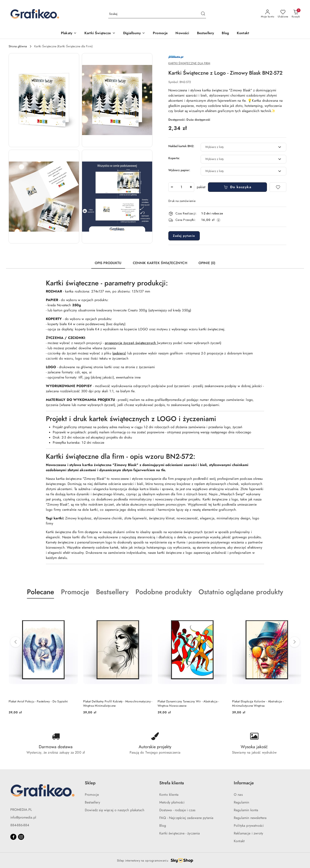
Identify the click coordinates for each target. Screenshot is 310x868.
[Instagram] (21, 837)
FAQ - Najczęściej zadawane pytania (186, 818)
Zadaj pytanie (184, 236)
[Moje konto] (268, 14)
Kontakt (239, 841)
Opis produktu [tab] (108, 263)
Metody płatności (172, 802)
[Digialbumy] (134, 33)
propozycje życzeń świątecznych (131, 343)
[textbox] (238, 147)
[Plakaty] (69, 33)
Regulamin (241, 802)
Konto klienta (169, 795)
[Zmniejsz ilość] (172, 187)
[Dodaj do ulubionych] (278, 187)
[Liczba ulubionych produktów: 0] (283, 14)
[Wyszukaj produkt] (157, 14)
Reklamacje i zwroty (248, 833)
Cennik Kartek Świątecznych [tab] (160, 263)
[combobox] (243, 147)
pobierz (119, 353)
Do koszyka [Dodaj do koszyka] (238, 187)
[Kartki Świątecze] (100, 33)
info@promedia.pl (23, 817)
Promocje (92, 795)
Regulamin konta (246, 810)
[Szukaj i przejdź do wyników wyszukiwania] (203, 14)
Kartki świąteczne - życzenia (180, 833)
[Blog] (225, 33)
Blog (163, 826)
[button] (44, 100)
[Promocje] (160, 33)
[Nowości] (182, 33)
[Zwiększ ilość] (191, 187)
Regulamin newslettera (250, 818)
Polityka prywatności (249, 826)
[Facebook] (13, 837)
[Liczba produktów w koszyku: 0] (296, 14)
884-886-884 (20, 825)
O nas (238, 795)
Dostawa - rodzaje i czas (177, 810)
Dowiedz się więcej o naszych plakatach (115, 810)
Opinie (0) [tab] (207, 263)
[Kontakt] (243, 33)
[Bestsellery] (206, 33)
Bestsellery (92, 802)
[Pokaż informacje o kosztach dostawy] (219, 220)
